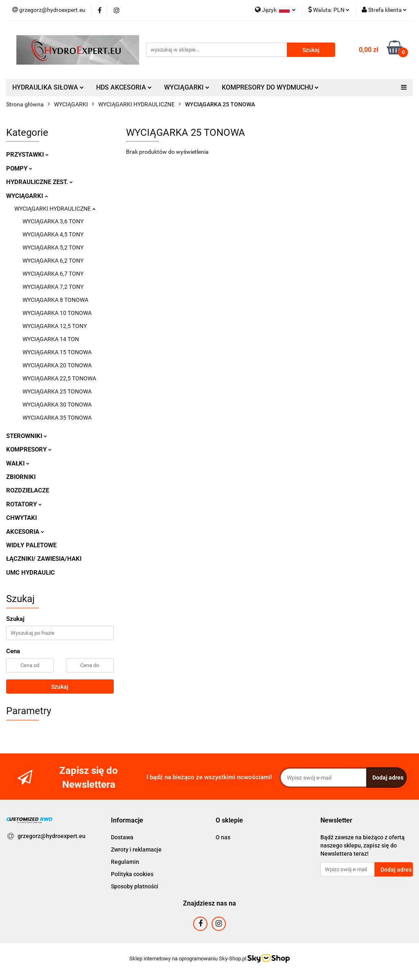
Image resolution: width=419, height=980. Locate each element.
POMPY (19, 169)
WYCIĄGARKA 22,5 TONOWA (59, 378)
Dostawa (122, 837)
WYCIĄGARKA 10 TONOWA (57, 313)
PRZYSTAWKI (27, 155)
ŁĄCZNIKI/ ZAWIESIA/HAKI (44, 559)
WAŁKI (18, 463)
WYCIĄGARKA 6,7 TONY (53, 274)
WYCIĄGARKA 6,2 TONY (53, 261)
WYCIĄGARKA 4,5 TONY (53, 234)
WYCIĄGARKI (187, 87)
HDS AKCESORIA (124, 87)
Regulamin (125, 862)
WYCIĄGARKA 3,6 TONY (53, 221)
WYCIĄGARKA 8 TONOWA (55, 300)
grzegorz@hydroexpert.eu (52, 836)
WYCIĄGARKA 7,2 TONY (53, 287)
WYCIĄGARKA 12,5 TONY (55, 326)
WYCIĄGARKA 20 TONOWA (57, 365)
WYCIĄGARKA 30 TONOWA (57, 405)
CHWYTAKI (21, 518)
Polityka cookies (132, 874)
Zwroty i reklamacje (136, 850)
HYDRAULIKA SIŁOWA (48, 87)
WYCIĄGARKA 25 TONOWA (57, 391)
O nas (223, 837)
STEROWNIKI (27, 436)
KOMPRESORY (29, 450)
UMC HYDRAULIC (30, 573)
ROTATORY (24, 504)
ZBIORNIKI (21, 477)
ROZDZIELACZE (28, 490)
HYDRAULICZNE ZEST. (39, 182)
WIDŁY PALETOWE (31, 545)
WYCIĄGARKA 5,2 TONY (53, 247)
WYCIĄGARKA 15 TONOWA (57, 352)
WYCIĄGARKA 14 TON (51, 339)
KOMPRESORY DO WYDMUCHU (270, 87)
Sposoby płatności (135, 886)
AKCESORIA (25, 532)
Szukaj (60, 687)
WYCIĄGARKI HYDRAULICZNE (55, 209)
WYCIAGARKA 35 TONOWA (57, 418)
